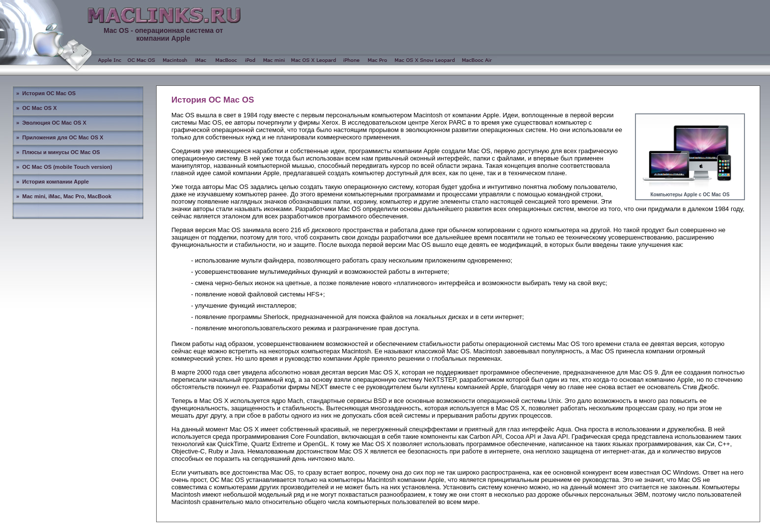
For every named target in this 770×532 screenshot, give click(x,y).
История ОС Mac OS (49, 93)
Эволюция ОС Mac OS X (54, 123)
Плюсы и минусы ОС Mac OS (61, 152)
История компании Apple (55, 182)
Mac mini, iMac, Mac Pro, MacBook (67, 196)
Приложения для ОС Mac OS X (63, 137)
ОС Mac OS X (39, 108)
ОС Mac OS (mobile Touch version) (67, 167)
